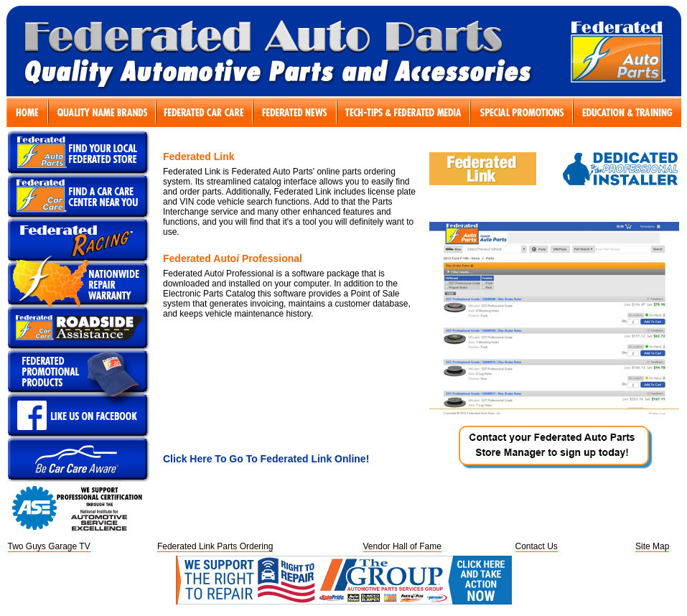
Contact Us (537, 546)
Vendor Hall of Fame (402, 546)
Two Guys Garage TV (49, 546)
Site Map (652, 546)
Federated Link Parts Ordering (215, 546)
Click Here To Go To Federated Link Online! (266, 459)
